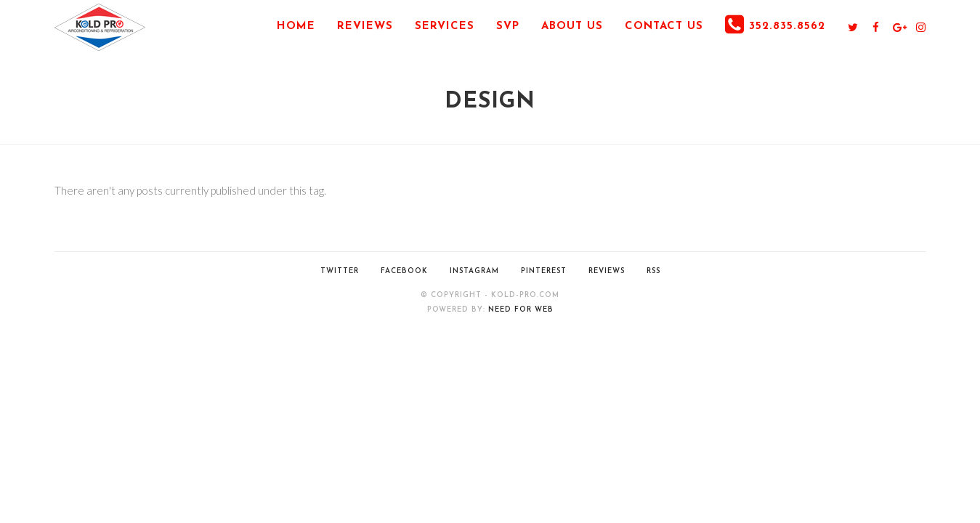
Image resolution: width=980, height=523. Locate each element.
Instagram (474, 271)
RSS (653, 271)
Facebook (404, 271)
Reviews (607, 271)
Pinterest (544, 271)
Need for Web (521, 310)
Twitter (340, 271)
